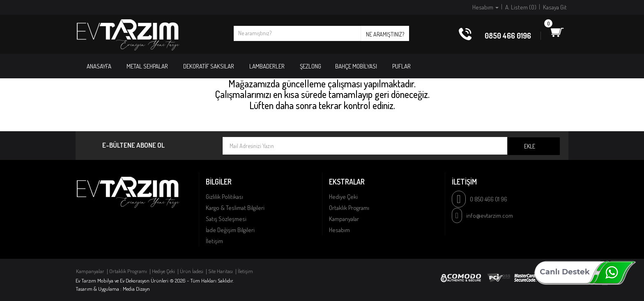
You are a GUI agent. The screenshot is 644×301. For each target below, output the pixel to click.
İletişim (214, 241)
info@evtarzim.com (490, 215)
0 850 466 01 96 (489, 199)
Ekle (530, 146)
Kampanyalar (344, 219)
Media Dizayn (136, 289)
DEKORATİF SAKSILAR (209, 66)
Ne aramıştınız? (385, 34)
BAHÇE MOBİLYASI (356, 66)
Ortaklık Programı (349, 208)
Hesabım (339, 230)
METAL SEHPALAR (147, 66)
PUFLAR (401, 66)
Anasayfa (99, 66)
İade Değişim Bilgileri (230, 230)
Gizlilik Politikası (224, 197)
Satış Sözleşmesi (226, 219)
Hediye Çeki (343, 197)
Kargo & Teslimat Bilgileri (235, 208)
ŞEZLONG (310, 66)
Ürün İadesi (192, 271)
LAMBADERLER (267, 66)
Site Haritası (221, 271)
